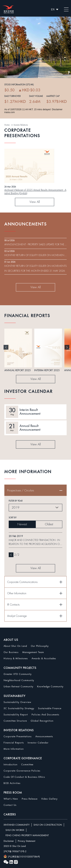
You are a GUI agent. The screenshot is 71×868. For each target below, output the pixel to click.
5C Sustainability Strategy (19, 708)
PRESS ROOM (13, 793)
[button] (6, 347)
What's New (11, 799)
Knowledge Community (50, 687)
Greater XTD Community (18, 674)
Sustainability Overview (17, 702)
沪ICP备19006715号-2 (15, 851)
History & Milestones (16, 658)
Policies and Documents (45, 715)
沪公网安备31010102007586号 (22, 856)
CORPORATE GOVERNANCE (23, 758)
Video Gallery (49, 799)
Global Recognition (42, 721)
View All (35, 202)
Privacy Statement (27, 841)
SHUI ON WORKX (15, 830)
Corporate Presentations (18, 736)
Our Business (11, 652)
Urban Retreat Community (18, 687)
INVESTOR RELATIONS (19, 730)
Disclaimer (9, 841)
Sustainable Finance (50, 708)
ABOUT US (11, 640)
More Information (14, 749)
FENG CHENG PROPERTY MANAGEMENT (27, 835)
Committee (27, 765)
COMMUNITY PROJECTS (20, 668)
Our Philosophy (40, 646)
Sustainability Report (16, 715)
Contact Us (10, 805)
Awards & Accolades (44, 658)
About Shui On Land (15, 646)
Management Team (33, 652)
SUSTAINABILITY (14, 696)
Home (7, 125)
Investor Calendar (38, 743)
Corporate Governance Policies (22, 771)
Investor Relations (21, 125)
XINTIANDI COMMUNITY (17, 825)
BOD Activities (12, 783)
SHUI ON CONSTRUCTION (48, 825)
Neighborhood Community (19, 680)
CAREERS (10, 814)
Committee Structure (15, 721)
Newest (22, 524)
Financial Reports (14, 743)
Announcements (44, 736)
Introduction (11, 765)
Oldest (49, 524)
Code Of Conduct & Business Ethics (24, 777)
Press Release (30, 799)
